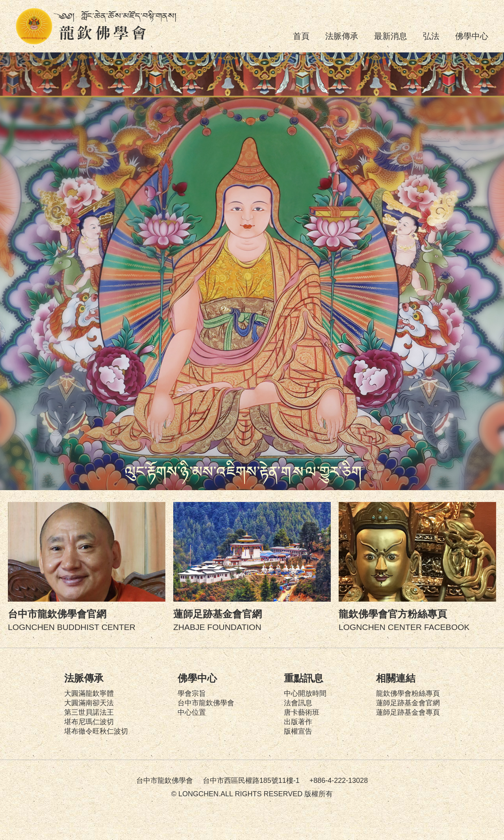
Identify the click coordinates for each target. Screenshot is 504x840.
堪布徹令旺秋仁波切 (96, 731)
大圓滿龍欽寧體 (89, 693)
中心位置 (192, 712)
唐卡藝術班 (302, 712)
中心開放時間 (305, 693)
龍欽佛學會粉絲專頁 (408, 693)
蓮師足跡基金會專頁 (408, 712)
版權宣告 (298, 731)
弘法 (431, 36)
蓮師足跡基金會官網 (408, 703)
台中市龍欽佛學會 (206, 703)
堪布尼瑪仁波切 (89, 722)
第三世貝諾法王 (89, 712)
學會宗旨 (192, 693)
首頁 (301, 36)
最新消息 (391, 36)
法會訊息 (298, 703)
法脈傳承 (342, 36)
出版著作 (298, 722)
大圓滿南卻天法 (89, 703)
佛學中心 (472, 36)
